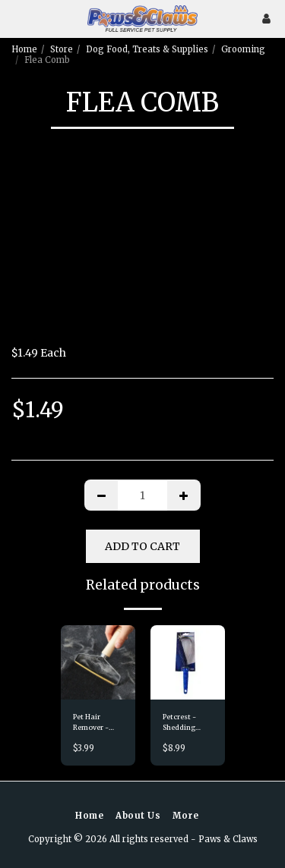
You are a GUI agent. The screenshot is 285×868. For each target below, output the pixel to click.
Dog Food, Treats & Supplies (147, 49)
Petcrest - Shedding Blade (179, 722)
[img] (98, 662)
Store (62, 49)
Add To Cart (142, 546)
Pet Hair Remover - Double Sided (95, 722)
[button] (17, 18)
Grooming (243, 49)
